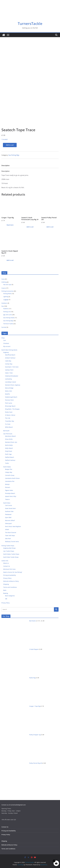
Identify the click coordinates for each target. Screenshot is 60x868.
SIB (6, 599)
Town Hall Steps (10, 535)
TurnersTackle (30, 23)
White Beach (9, 427)
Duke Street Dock (10, 508)
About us (6, 563)
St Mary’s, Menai (10, 415)
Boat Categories (10, 596)
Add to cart (10, 145)
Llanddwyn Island (11, 382)
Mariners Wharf (10, 520)
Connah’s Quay (10, 475)
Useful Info (5, 561)
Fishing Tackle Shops (8, 546)
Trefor (7, 463)
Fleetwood (8, 514)
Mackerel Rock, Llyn (11, 442)
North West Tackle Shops (11, 557)
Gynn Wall (8, 517)
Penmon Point (9, 400)
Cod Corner (9, 505)
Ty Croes (8, 424)
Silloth (7, 529)
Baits (5, 590)
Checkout (6, 343)
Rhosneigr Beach (10, 406)
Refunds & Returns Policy (11, 581)
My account (7, 346)
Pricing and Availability (9, 831)
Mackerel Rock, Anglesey (13, 385)
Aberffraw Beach (10, 355)
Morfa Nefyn (9, 445)
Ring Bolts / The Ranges (12, 409)
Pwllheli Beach (10, 457)
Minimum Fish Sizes (9, 569)
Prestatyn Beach (10, 493)
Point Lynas (9, 403)
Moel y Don (9, 391)
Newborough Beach (11, 397)
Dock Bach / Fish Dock (12, 367)
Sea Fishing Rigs (14, 155)
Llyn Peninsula (8, 434)
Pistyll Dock (9, 451)
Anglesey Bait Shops (9, 548)
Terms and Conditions (10, 587)
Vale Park (8, 539)
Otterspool (8, 523)
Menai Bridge (9, 388)
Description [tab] (5, 165)
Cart (5, 340)
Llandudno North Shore (12, 478)
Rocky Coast (9, 412)
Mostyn (7, 484)
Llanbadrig (8, 379)
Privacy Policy (7, 578)
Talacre (7, 499)
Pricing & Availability (10, 575)
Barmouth (6, 431)
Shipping (6, 584)
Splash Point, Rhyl (11, 496)
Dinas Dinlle (9, 439)
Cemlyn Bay (9, 364)
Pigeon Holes (9, 490)
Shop (3, 338)
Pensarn (8, 487)
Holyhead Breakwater (12, 376)
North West (7, 503)
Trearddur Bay (10, 421)
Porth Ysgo (8, 454)
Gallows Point (9, 370)
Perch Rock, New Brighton (13, 526)
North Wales (7, 467)
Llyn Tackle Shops (9, 551)
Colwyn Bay (9, 472)
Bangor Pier (9, 469)
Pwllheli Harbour (10, 460)
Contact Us (7, 566)
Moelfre (7, 394)
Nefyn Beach (9, 448)
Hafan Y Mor (9, 373)
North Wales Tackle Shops (11, 554)
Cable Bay (8, 361)
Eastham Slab (9, 511)
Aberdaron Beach (10, 436)
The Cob (8, 418)
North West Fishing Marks (9, 350)
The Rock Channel (11, 532)
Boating (6, 593)
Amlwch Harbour (10, 358)
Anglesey (6, 352)
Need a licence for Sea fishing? (13, 572)
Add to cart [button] (30, 227)
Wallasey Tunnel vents (12, 542)
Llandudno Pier (10, 481)
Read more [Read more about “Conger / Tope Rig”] (10, 225)
